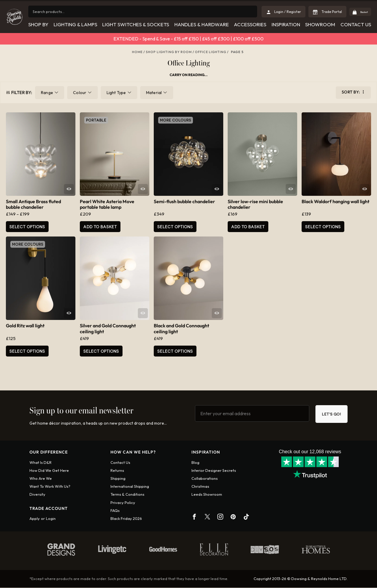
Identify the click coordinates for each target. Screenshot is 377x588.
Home (137, 52)
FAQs (115, 511)
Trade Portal (325, 12)
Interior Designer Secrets (214, 471)
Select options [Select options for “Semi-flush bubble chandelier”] (175, 227)
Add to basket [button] (100, 227)
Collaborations (205, 479)
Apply (35, 519)
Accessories (250, 24)
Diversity (37, 495)
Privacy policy (123, 503)
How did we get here (49, 471)
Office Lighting (211, 52)
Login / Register (281, 12)
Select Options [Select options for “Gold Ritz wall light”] (27, 351)
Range (47, 93)
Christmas (200, 487)
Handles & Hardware (201, 24)
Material (154, 93)
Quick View (69, 189)
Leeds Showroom (207, 495)
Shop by (38, 24)
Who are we (41, 479)
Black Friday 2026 (126, 519)
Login (51, 519)
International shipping (130, 487)
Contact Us (356, 24)
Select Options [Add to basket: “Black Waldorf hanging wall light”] (323, 227)
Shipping (118, 479)
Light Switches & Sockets (136, 24)
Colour (80, 93)
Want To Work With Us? (50, 487)
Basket (361, 12)
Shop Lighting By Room (169, 52)
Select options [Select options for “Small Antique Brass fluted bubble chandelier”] (27, 227)
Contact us (120, 463)
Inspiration (286, 24)
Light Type (116, 93)
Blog (195, 463)
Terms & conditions (127, 495)
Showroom (320, 24)
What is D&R (40, 463)
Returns (117, 471)
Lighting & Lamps (75, 24)
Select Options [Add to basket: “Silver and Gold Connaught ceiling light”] (101, 351)
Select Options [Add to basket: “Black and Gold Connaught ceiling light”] (175, 351)
